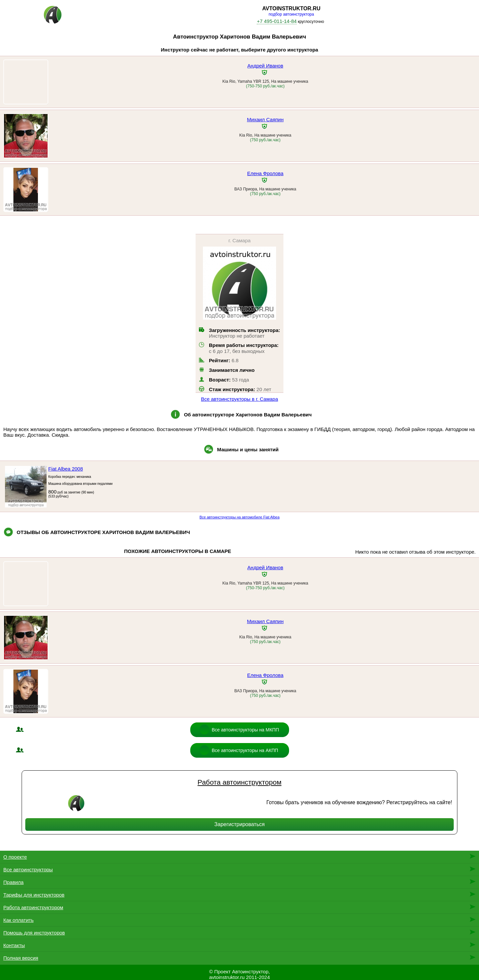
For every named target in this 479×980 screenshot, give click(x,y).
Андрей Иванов (265, 66)
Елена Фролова (265, 173)
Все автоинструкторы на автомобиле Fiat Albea (240, 517)
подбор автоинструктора (291, 14)
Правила (13, 882)
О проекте (15, 857)
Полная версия (21, 958)
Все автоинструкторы (28, 870)
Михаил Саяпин (265, 119)
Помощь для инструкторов (34, 933)
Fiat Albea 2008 (66, 469)
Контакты (14, 945)
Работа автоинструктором (239, 782)
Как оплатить (18, 920)
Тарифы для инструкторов (34, 895)
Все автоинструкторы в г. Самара (239, 399)
